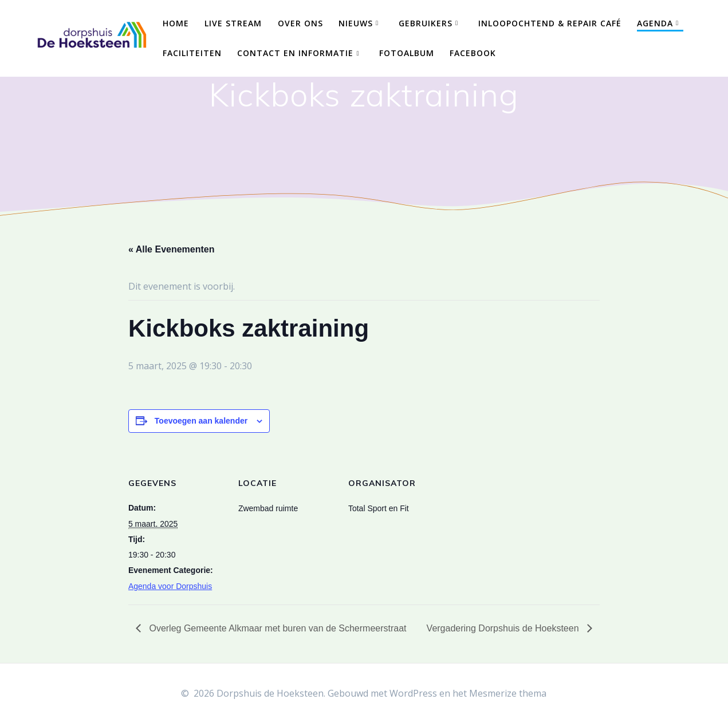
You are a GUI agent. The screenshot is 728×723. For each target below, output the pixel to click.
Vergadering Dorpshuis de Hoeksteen (504, 628)
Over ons (300, 23)
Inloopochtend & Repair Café (550, 23)
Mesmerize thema (508, 693)
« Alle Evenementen (172, 249)
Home (176, 23)
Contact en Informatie (295, 53)
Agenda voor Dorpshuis (170, 586)
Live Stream (233, 23)
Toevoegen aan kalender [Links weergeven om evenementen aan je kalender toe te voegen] (201, 421)
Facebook (473, 53)
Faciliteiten (192, 53)
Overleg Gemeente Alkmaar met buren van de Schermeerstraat (277, 628)
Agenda (655, 23)
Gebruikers (426, 23)
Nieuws (356, 23)
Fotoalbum (407, 53)
